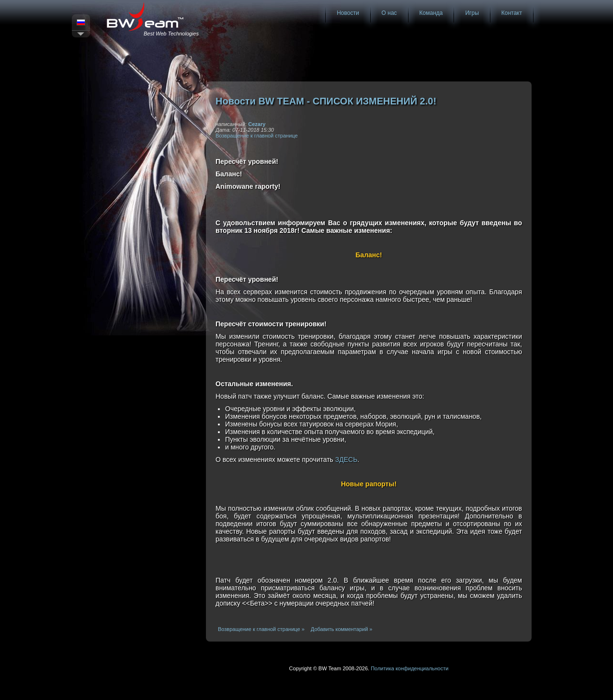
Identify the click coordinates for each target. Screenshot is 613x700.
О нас (389, 13)
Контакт (512, 13)
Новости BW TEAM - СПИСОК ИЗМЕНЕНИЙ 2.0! (326, 101)
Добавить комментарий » (342, 629)
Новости (348, 13)
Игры (472, 13)
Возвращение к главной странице (257, 136)
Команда (431, 13)
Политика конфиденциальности (409, 668)
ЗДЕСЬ (346, 459)
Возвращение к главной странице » (261, 629)
